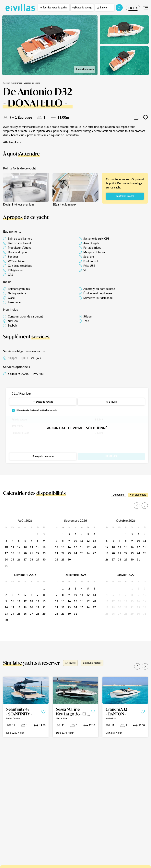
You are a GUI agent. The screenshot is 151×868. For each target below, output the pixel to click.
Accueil (6, 83)
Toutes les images (85, 69)
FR (130, 8)
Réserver (111, 456)
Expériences (17, 83)
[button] (137, 666)
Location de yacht (32, 83)
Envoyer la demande (43, 456)
